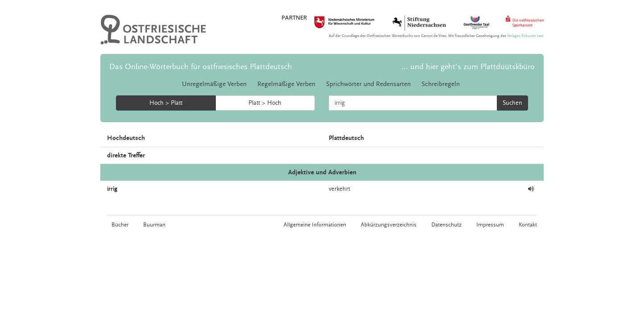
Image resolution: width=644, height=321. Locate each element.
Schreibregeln (441, 84)
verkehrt (339, 189)
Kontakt (528, 225)
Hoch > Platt (166, 103)
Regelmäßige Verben (286, 84)
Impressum (490, 225)
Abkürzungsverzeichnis (389, 225)
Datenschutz (446, 225)
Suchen (512, 103)
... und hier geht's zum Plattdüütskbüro (468, 67)
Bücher (120, 225)
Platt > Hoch (265, 103)
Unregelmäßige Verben (214, 84)
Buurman (154, 225)
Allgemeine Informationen (315, 225)
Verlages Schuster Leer (525, 36)
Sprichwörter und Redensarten (368, 84)
